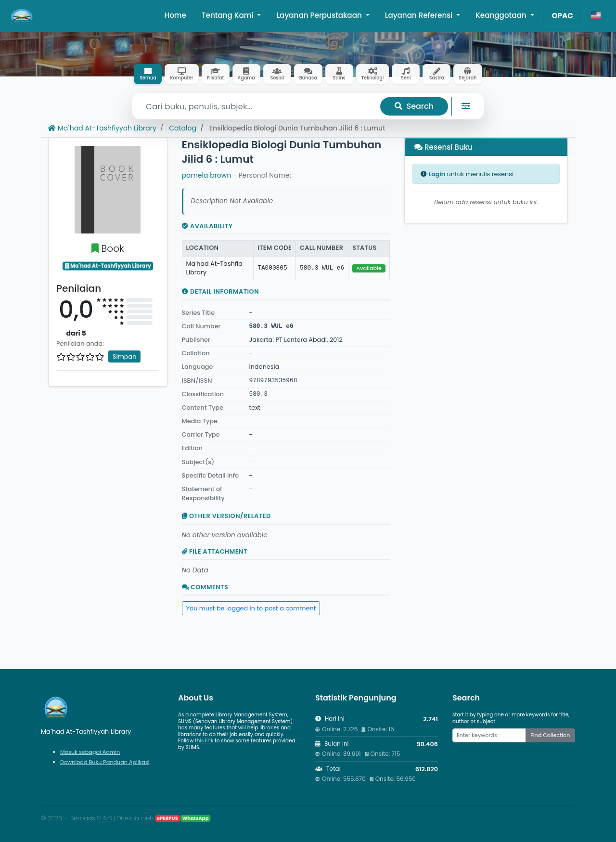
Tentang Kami (229, 15)
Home (175, 15)
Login (437, 174)
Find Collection (550, 735)
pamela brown (207, 175)
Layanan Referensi (420, 15)
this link (204, 741)
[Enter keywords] (489, 735)
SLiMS (104, 818)
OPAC (563, 16)
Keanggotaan (502, 15)
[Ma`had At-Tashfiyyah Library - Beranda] (22, 16)
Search (414, 106)
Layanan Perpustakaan (320, 15)
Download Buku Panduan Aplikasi (105, 762)
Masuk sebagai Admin (90, 752)
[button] (596, 16)
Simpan (124, 356)
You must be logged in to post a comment (251, 608)
